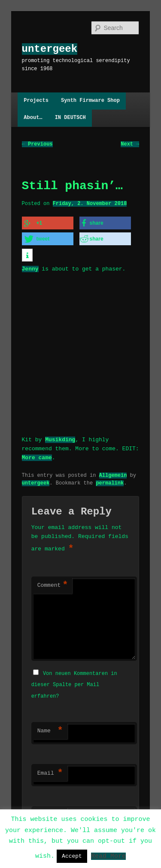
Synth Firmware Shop (90, 101)
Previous (37, 144)
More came (37, 456)
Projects (36, 101)
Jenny (30, 268)
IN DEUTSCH (70, 118)
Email (50, 771)
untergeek (50, 49)
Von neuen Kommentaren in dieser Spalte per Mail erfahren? (74, 683)
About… (33, 118)
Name (50, 729)
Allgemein (113, 474)
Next (130, 144)
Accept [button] (72, 856)
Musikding (60, 438)
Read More (108, 856)
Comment (53, 584)
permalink (110, 481)
